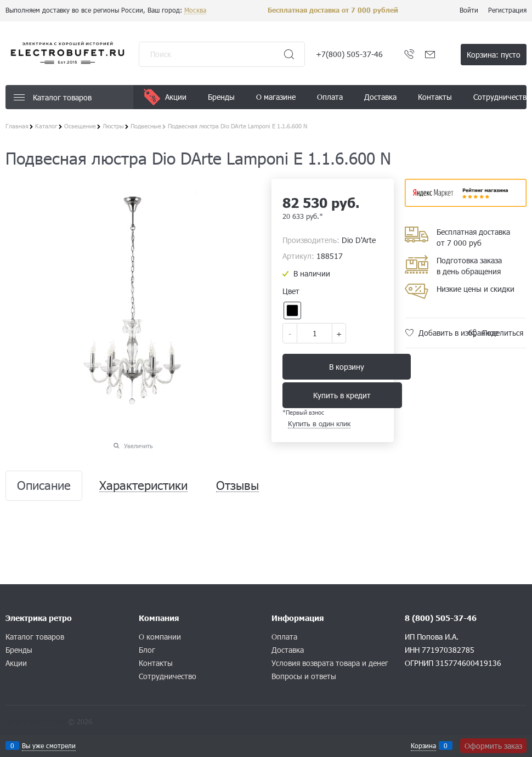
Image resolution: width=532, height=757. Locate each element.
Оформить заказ (493, 746)
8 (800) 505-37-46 (441, 618)
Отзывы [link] (237, 486)
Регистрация (507, 10)
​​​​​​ (466, 203)
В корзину (347, 367)
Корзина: (494, 55)
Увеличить (138, 446)
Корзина (423, 745)
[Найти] (289, 54)
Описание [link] (44, 486)
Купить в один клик (319, 423)
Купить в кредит (342, 395)
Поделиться (503, 333)
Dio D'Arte (359, 240)
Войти (469, 10)
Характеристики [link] (143, 486)
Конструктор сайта (36, 721)
